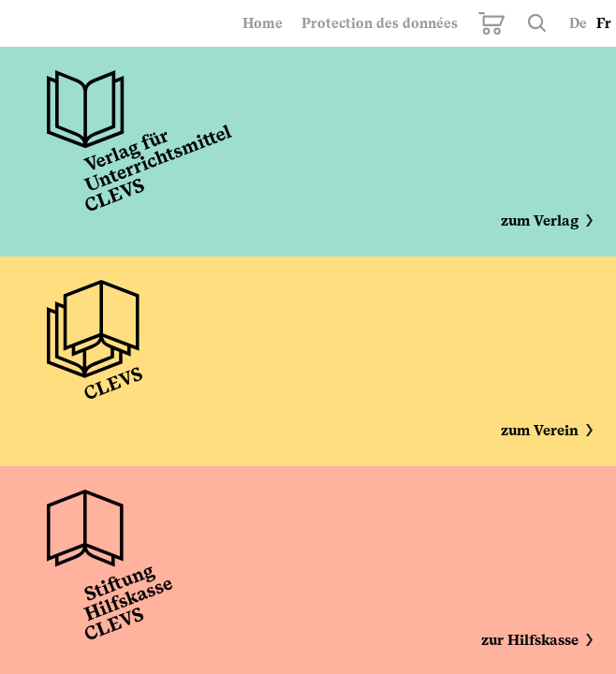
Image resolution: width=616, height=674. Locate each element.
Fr (604, 23)
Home (263, 23)
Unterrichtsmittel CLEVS (139, 145)
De (578, 23)
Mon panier (491, 23)
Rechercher (537, 23)
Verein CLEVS (95, 355)
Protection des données (380, 23)
